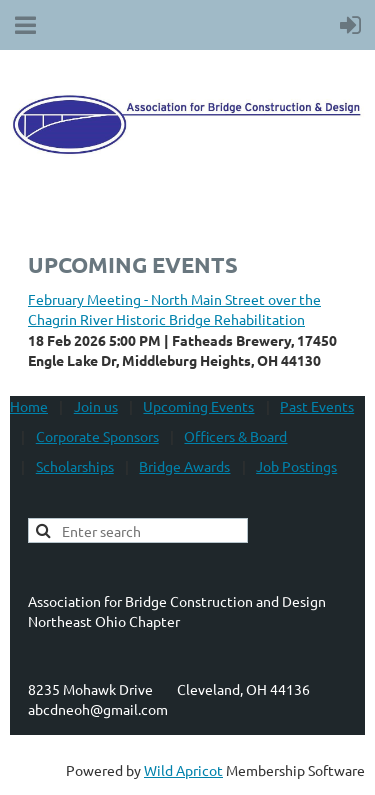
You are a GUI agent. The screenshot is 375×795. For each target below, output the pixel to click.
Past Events (317, 406)
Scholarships (75, 466)
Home (29, 406)
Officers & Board (235, 436)
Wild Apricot (183, 770)
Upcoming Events (198, 406)
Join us (96, 406)
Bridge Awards (184, 466)
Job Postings (296, 466)
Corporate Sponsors (97, 436)
